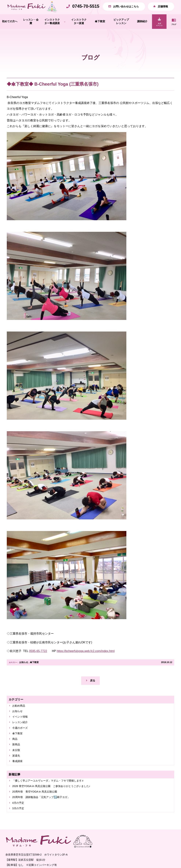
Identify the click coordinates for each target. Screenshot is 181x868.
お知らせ (24, 670)
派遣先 (17, 769)
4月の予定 (19, 820)
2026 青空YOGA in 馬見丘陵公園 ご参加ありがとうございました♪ (57, 801)
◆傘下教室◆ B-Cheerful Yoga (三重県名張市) (53, 92)
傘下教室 (34, 670)
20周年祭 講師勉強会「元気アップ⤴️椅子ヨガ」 (45, 814)
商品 (16, 751)
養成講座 (19, 775)
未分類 (17, 763)
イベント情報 (21, 727)
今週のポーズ (21, 739)
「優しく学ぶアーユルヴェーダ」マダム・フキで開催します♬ (53, 795)
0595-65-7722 (38, 659)
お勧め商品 (20, 715)
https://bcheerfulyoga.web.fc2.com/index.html (86, 659)
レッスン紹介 (21, 733)
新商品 (17, 757)
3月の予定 (19, 826)
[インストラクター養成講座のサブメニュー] (65, 29)
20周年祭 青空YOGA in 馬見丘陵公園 (38, 807)
